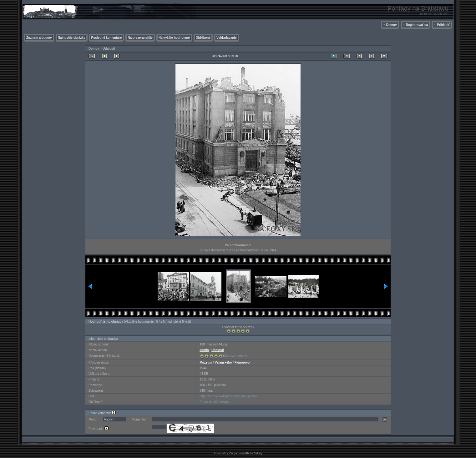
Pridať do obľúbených (215, 402)
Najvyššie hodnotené (174, 38)
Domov (392, 25)
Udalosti (109, 49)
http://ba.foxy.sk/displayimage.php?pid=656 (229, 396)
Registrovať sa (417, 25)
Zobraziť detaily (235, 356)
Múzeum (206, 362)
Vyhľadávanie (227, 38)
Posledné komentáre (107, 38)
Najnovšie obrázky (72, 38)
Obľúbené (203, 38)
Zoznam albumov (39, 38)
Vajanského (223, 362)
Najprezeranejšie (140, 38)
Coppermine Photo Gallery (246, 453)
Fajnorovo (242, 362)
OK (385, 420)
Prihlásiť (443, 25)
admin (204, 350)
